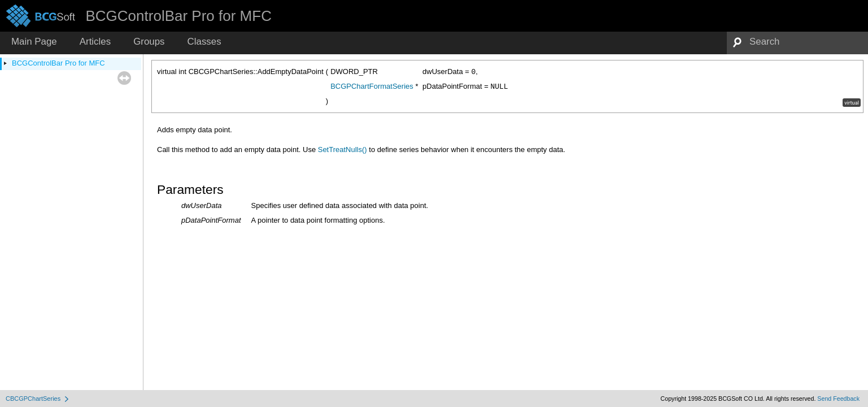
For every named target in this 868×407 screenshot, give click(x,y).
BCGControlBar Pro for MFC (58, 63)
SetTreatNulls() (343, 150)
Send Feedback (838, 399)
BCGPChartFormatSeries (372, 86)
